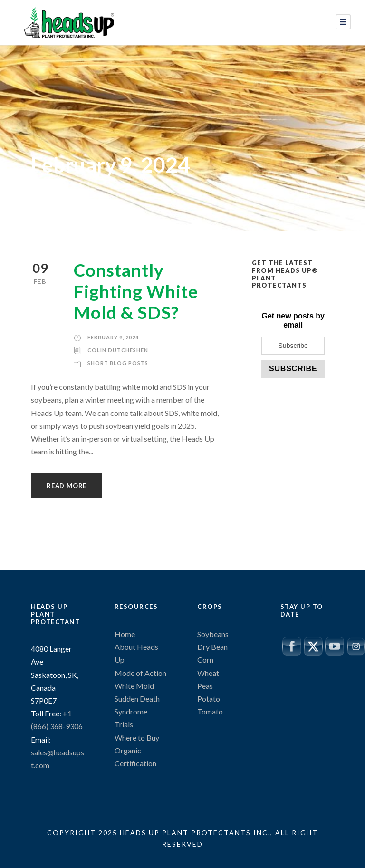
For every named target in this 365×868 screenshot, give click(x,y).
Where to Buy (137, 738)
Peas (205, 686)
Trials (124, 724)
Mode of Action (140, 673)
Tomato (210, 711)
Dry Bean (212, 647)
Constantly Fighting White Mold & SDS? (136, 291)
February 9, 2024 (113, 337)
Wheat (208, 673)
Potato (209, 699)
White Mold (134, 686)
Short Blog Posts (118, 363)
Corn (205, 660)
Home (125, 634)
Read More (67, 486)
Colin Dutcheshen (118, 350)
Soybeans (213, 634)
